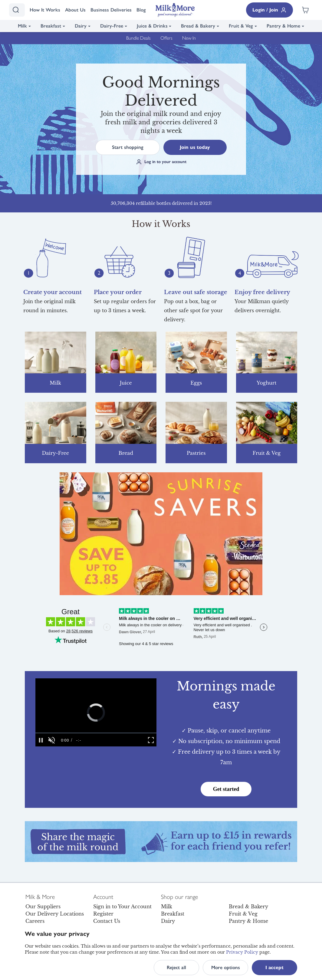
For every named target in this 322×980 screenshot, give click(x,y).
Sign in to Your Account (122, 906)
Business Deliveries (111, 10)
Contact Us (107, 921)
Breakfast (51, 26)
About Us (75, 10)
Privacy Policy (242, 952)
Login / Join (269, 10)
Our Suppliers (43, 906)
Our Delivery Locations (55, 914)
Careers (35, 921)
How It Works (45, 10)
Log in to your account (161, 162)
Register (103, 914)
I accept (274, 967)
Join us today (195, 147)
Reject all (176, 967)
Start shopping (128, 147)
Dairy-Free (112, 26)
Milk (22, 26)
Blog (141, 10)
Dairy (81, 26)
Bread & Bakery (198, 26)
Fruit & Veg (241, 26)
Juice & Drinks (152, 26)
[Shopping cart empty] (305, 10)
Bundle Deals (138, 38)
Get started (226, 789)
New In (189, 38)
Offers (166, 38)
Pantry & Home (283, 26)
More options (226, 967)
